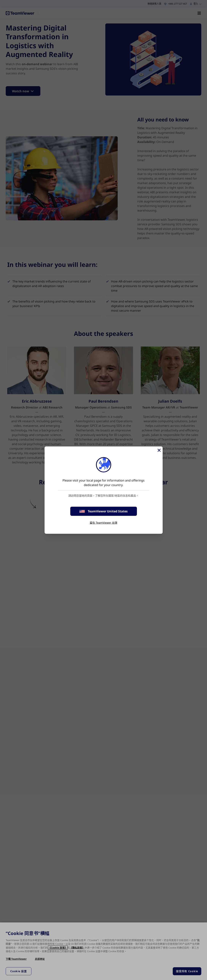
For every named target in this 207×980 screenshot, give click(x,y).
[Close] (159, 450)
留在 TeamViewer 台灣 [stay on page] (103, 523)
